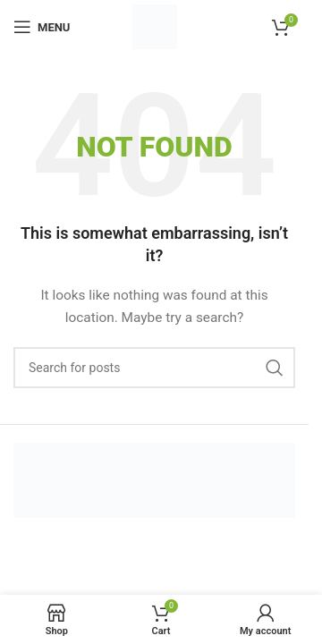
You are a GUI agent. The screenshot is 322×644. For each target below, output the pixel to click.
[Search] (154, 368)
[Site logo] (155, 26)
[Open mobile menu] (42, 27)
